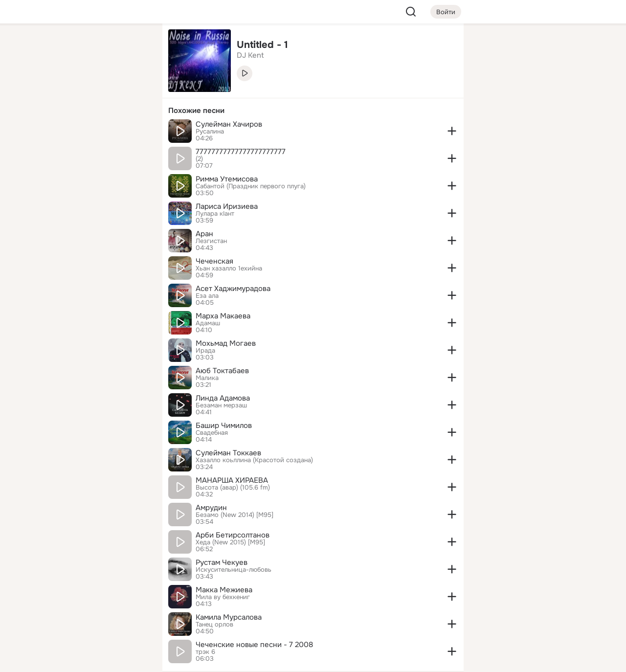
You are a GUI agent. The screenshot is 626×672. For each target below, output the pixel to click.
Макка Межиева (224, 590)
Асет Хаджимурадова (233, 289)
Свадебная (212, 433)
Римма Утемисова (227, 179)
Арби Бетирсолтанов (233, 535)
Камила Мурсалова (229, 617)
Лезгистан (211, 241)
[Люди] (90, 90)
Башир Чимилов (224, 426)
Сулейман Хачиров (229, 124)
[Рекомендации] (90, 176)
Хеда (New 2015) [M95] (230, 542)
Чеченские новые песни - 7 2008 (254, 645)
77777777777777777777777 (241, 152)
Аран (204, 234)
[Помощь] (47, 176)
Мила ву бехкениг (223, 597)
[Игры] (133, 133)
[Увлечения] (90, 47)
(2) (199, 159)
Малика (207, 378)
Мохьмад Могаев (226, 343)
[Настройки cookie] (90, 659)
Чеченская (214, 261)
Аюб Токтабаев (222, 371)
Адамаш (208, 323)
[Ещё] (90, 596)
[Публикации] (47, 90)
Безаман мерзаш (221, 405)
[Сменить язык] (90, 617)
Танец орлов (214, 625)
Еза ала (207, 296)
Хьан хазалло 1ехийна (229, 269)
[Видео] (133, 90)
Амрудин (211, 508)
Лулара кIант (215, 214)
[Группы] (133, 47)
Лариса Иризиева (227, 206)
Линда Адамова (223, 398)
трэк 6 (205, 652)
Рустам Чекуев (222, 562)
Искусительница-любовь (234, 570)
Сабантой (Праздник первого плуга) (251, 186)
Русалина (210, 132)
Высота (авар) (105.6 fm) (233, 488)
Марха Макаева (223, 316)
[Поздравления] (90, 133)
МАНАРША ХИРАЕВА (232, 480)
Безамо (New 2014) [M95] (235, 515)
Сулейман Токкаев (228, 453)
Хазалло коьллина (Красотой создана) (254, 460)
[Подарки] (47, 133)
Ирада (205, 351)
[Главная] (47, 47)
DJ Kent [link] (250, 55)
